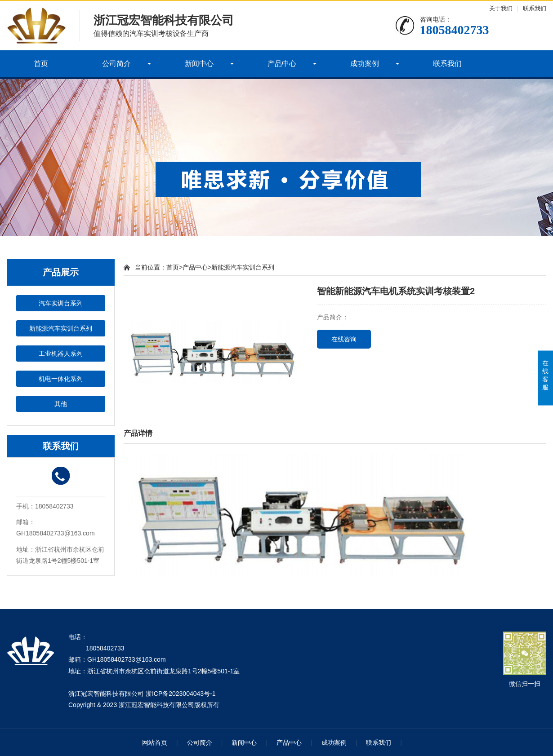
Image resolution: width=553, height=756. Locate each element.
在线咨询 (344, 339)
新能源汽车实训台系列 (61, 328)
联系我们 (535, 8)
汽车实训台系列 (61, 303)
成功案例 (365, 64)
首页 (41, 64)
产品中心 (282, 64)
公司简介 (116, 64)
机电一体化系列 (61, 379)
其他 (61, 404)
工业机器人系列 (61, 354)
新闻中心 (199, 64)
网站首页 (155, 743)
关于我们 (501, 8)
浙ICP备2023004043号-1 (181, 694)
